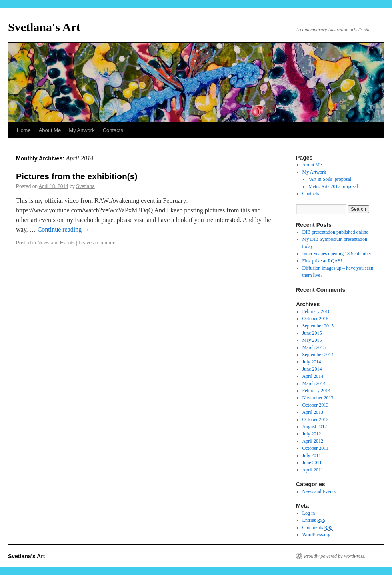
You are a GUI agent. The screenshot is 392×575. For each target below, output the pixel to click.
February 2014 (316, 391)
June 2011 (312, 463)
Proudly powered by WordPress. (335, 556)
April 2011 (313, 470)
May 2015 (312, 340)
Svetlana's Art (44, 27)
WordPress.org (316, 535)
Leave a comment (98, 243)
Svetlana (85, 186)
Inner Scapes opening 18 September (337, 254)
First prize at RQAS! (322, 261)
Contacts (113, 130)
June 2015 (312, 333)
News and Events (56, 243)
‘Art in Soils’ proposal (330, 179)
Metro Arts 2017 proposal (333, 186)
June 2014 (312, 369)
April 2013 (313, 412)
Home (24, 130)
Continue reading (64, 229)
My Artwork (82, 130)
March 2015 (314, 347)
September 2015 (318, 326)
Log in (309, 513)
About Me (50, 130)
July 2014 (312, 362)
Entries (314, 520)
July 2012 (312, 434)
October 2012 (316, 419)
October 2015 (316, 319)
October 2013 (316, 405)
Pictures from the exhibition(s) (77, 176)
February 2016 (316, 311)
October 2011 (315, 448)
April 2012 (313, 441)
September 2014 (318, 355)
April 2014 (313, 376)
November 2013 (318, 398)
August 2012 (315, 427)
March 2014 (314, 383)
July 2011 (312, 455)
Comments (318, 528)
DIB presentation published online (335, 232)
